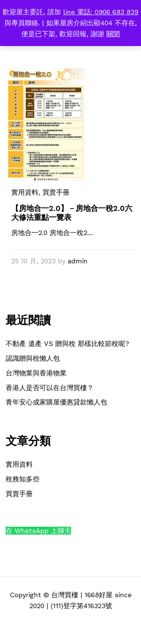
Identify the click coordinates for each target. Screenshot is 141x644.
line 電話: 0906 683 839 (101, 12)
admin (78, 261)
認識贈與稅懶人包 (33, 358)
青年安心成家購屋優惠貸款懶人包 (56, 402)
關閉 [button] (113, 34)
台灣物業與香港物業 (36, 373)
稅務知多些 (23, 479)
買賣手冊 (19, 494)
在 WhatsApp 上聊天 (38, 531)
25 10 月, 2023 (33, 261)
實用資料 (25, 192)
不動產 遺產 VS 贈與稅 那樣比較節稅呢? (67, 344)
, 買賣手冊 (54, 192)
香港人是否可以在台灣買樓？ (50, 388)
